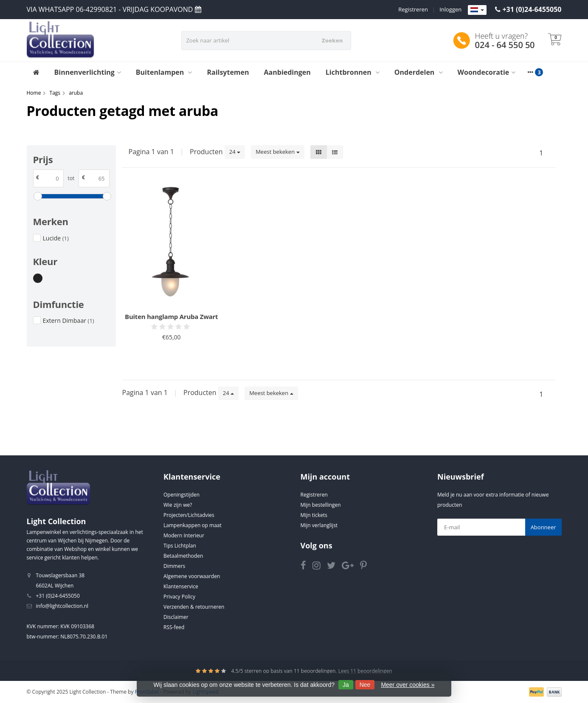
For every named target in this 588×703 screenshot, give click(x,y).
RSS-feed (174, 627)
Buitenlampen (164, 72)
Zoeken (332, 40)
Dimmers (174, 566)
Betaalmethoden (183, 556)
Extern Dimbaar (69, 320)
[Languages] (477, 10)
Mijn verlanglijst (319, 525)
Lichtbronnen (353, 72)
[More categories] (530, 72)
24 (235, 152)
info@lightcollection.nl (62, 606)
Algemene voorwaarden (192, 576)
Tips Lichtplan (180, 546)
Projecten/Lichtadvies (189, 515)
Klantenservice (181, 586)
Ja (346, 685)
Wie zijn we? (178, 505)
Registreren (413, 9)
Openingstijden (181, 495)
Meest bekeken (277, 152)
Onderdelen (419, 72)
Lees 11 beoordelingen (365, 671)
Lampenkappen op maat (193, 525)
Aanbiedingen (287, 72)
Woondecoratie (487, 72)
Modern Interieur (184, 535)
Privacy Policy (179, 597)
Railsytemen (228, 72)
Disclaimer (176, 617)
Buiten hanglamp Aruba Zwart (171, 316)
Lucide (56, 238)
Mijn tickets (314, 515)
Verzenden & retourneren (194, 607)
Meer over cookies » (408, 685)
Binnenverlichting (88, 72)
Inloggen (450, 9)
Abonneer (543, 527)
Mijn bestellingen (321, 505)
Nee (365, 685)
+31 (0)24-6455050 (532, 9)
